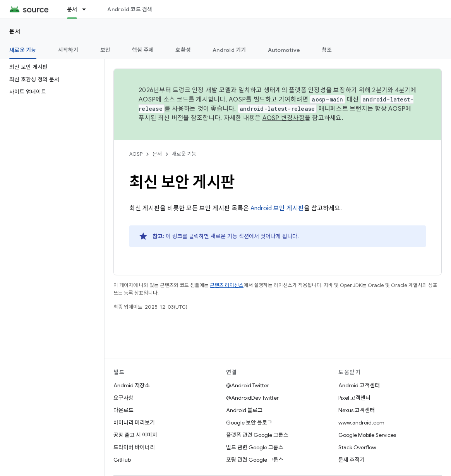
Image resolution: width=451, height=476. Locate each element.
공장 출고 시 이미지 (135, 435)
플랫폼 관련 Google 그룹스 (257, 435)
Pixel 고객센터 (354, 398)
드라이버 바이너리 (134, 447)
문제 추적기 (352, 460)
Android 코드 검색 (130, 9)
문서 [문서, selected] (72, 9)
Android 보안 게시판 (277, 208)
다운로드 (123, 410)
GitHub (122, 460)
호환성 (183, 50)
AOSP (136, 154)
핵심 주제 (143, 50)
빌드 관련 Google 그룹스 (255, 447)
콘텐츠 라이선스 (227, 285)
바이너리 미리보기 (134, 423)
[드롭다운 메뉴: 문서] (87, 9)
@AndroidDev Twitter (252, 398)
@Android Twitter (248, 385)
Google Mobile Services (367, 435)
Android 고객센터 (359, 385)
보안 (105, 50)
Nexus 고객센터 (357, 410)
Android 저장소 (132, 385)
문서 (15, 31)
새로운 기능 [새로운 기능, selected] (23, 50)
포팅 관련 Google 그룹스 (255, 460)
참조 (327, 50)
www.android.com (361, 423)
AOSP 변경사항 (284, 118)
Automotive (284, 50)
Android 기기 (229, 50)
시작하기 (68, 50)
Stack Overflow (357, 447)
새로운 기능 (184, 154)
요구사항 (123, 398)
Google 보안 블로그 (249, 423)
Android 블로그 (244, 410)
